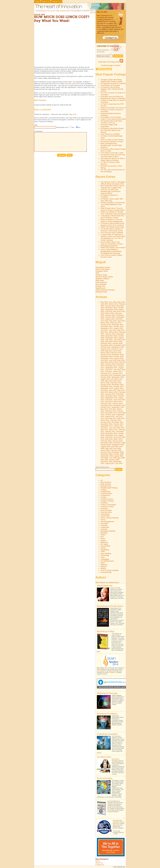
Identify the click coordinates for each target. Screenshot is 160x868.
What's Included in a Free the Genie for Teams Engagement (112, 220)
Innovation (104, 523)
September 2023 (111, 310)
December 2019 (107, 345)
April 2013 (112, 409)
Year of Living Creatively (110, 570)
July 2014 (109, 400)
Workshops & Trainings (107, 693)
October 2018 (118, 356)
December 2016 (107, 375)
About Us (46, 2)
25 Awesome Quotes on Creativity (113, 83)
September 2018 (107, 358)
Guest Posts (105, 516)
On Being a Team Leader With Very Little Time (112, 200)
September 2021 (107, 328)
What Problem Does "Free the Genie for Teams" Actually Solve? (113, 209)
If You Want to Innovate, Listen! (112, 153)
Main (68, 11)
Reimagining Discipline (109, 246)
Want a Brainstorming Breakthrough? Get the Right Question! (111, 145)
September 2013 (118, 407)
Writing (103, 568)
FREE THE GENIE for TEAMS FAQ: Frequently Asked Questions (113, 213)
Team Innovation (105, 778)
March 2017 (118, 371)
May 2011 (121, 428)
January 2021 (110, 334)
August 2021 (118, 328)
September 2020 (111, 338)
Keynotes (104, 525)
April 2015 (104, 392)
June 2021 (112, 330)
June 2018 (112, 360)
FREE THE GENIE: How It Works (113, 248)
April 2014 (109, 401)
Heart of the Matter (103, 269)
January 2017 (117, 373)
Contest (103, 497)
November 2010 (111, 433)
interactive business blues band (119, 823)
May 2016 (109, 381)
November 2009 (119, 443)
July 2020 (109, 340)
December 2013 (107, 405)
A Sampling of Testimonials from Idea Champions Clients (112, 217)
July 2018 (104, 360)
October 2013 (106, 407)
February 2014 (106, 403)
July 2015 (104, 390)
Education (104, 508)
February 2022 (116, 323)
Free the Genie (71, 84)
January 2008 (114, 460)
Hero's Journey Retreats (110, 518)
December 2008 (118, 452)
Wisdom (104, 567)
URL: (36, 125)
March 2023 (110, 313)
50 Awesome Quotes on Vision (112, 142)
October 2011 (118, 424)
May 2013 (104, 409)
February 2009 (116, 450)
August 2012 (110, 416)
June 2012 (104, 418)
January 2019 (106, 355)
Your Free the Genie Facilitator (112, 233)
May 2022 (113, 321)
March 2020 (118, 341)
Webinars (104, 565)
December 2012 (111, 413)
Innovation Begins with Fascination (109, 126)
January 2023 (110, 315)
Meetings (104, 533)
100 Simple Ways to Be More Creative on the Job (111, 122)
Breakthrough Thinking (109, 488)
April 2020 (109, 341)
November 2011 (107, 424)
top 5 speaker (101, 671)
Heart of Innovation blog (116, 760)
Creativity (104, 503)
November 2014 (111, 396)
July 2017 (109, 370)
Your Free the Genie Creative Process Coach (111, 256)
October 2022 (110, 317)
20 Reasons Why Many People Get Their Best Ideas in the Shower (112, 130)
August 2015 (118, 388)
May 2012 (113, 418)
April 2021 (104, 332)
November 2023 (111, 308)
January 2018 (110, 364)
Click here (113, 588)
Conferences (105, 495)
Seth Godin (100, 281)
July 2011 (104, 428)
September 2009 (118, 445)
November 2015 (107, 386)
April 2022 (121, 321)
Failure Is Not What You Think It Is (113, 108)
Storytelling (105, 550)
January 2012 (106, 422)
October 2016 (106, 377)
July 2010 (109, 437)
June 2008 (112, 458)
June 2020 (117, 340)
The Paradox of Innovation (110, 85)
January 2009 (106, 452)
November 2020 (111, 336)
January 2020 (117, 343)
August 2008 (118, 456)
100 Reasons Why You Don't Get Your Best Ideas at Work (113, 156)
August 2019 (105, 349)
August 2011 (118, 426)
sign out (73, 114)
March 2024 (113, 304)
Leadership (105, 527)
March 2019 (105, 353)
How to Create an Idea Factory (112, 140)
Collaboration (106, 492)
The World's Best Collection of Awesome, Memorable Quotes (112, 230)
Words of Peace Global (104, 277)
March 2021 (113, 332)
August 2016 (105, 379)
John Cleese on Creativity (110, 134)
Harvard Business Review (105, 290)
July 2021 (104, 330)
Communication (106, 493)
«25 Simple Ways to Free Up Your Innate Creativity (50, 11)
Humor (103, 520)
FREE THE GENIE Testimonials (112, 227)
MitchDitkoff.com (105, 586)
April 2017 (109, 371)
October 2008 (118, 454)
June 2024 (113, 302)
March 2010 (118, 439)
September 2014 (111, 398)
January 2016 (106, 385)
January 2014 (117, 403)
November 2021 (107, 326)
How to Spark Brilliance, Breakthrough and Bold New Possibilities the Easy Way (111, 251)
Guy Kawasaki (101, 284)
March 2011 (113, 430)
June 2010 (117, 437)
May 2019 (109, 351)
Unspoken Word (102, 271)
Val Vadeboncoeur (107, 561)
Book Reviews (106, 484)
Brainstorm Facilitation (107, 714)
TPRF (103, 552)
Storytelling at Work (103, 267)
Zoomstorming (106, 572)
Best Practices (106, 482)
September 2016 (118, 377)
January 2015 (110, 394)
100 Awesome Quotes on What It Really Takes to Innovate (113, 159)
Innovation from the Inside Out (112, 97)
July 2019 (114, 349)
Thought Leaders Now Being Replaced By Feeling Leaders (112, 81)
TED (97, 273)
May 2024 (121, 302)
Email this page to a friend (111, 65)
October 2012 (110, 415)
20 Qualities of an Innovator (111, 117)
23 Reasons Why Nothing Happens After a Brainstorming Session (112, 89)
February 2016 (116, 383)
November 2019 (119, 345)
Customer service (107, 507)
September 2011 (107, 426)
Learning (104, 529)
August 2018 (118, 358)
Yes (73, 127)
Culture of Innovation (108, 505)
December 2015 (118, 385)
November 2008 (107, 454)
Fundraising (105, 514)
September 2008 (107, 456)
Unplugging (105, 559)
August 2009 (105, 447)
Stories (103, 548)
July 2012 (119, 416)
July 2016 (114, 379)
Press (103, 538)
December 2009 (107, 443)
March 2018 (113, 362)
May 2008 (121, 458)
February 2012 (116, 420)
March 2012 (105, 420)
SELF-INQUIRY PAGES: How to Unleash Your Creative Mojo (112, 187)
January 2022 (106, 325)
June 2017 (117, 370)
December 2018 (118, 355)
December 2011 (118, 422)
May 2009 (109, 448)
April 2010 (109, 439)
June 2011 (112, 428)
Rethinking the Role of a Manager (113, 98)
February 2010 (106, 441)
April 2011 (104, 430)
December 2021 (118, 325)
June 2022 (104, 321)
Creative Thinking (107, 501)
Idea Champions (40, 100)
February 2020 (106, 343)
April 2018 (104, 362)
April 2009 (117, 448)
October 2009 (106, 445)
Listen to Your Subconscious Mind (113, 119)
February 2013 (111, 411)
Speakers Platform (102, 279)
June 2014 (117, 400)
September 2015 (107, 388)
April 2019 (117, 351)
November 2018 (107, 356)
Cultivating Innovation (107, 734)
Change (104, 490)
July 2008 (104, 458)
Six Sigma (104, 544)
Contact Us (57, 2)
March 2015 (113, 392)
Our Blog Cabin (104, 757)
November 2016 (119, 375)
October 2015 (118, 386)
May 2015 (121, 390)
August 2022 (110, 319)
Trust (102, 557)
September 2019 (118, 347)
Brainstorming (106, 486)
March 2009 (105, 450)
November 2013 (119, 405)
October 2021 (118, 326)
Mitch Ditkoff (100, 582)
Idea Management (107, 522)
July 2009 (114, 447)
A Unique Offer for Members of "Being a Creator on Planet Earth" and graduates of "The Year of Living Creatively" (113, 237)
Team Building (106, 553)
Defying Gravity (101, 292)
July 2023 (109, 311)
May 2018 (121, 360)
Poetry (103, 535)
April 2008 (104, 460)
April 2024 (104, 304)
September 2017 (111, 368)
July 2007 (119, 463)
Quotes (103, 540)
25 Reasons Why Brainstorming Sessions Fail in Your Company (112, 224)
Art (102, 480)
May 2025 (104, 302)
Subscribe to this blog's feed (111, 62)
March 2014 (118, 401)
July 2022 (119, 319)
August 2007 (110, 463)
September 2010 (111, 435)
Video (103, 563)
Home (37, 2)
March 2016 (105, 383)
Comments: (38, 131)
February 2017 (106, 373)
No (79, 127)
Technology (105, 555)
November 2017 (111, 366)
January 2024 (110, 306)
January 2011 (110, 431)
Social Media (105, 546)
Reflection (104, 542)
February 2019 (116, 353)
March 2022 (105, 323)
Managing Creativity (108, 531)
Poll (102, 537)
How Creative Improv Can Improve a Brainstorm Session (112, 243)
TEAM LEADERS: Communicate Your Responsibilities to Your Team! (113, 204)
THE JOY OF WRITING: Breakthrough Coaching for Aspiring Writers (111, 191)
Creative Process (107, 499)
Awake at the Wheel (113, 807)
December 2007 (107, 462)
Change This (100, 286)
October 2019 (106, 347)
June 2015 (112, 390)
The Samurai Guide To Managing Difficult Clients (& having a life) (113, 183)
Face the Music (106, 510)
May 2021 (121, 330)
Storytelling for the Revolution (110, 606)
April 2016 (117, 381)
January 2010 (117, 441)
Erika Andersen (101, 282)
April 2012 (121, 418)
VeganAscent (101, 288)
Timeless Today (101, 275)
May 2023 (117, 311)
